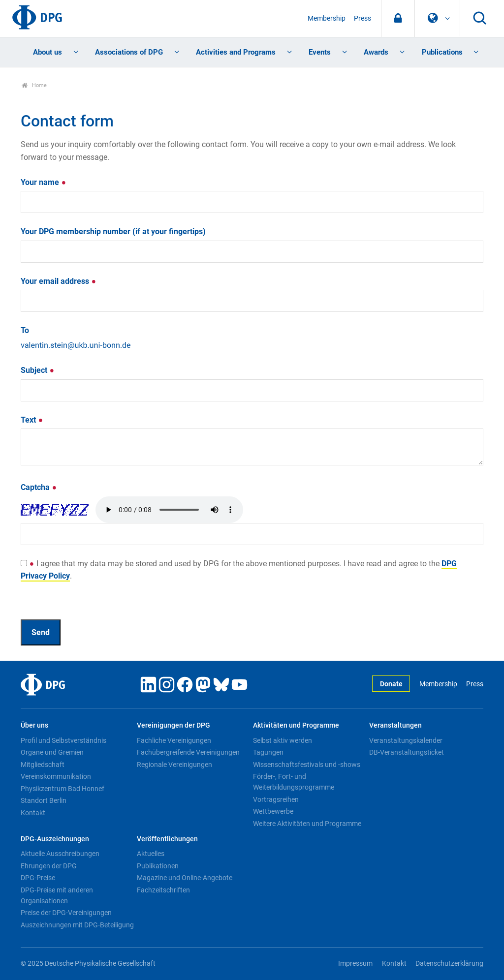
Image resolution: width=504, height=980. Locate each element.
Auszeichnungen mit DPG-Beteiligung (77, 925)
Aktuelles (151, 854)
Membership (327, 18)
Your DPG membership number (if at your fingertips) (113, 231)
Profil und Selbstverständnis (63, 740)
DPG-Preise (38, 878)
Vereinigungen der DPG (173, 725)
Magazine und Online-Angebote (185, 878)
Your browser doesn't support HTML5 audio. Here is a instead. (169, 510)
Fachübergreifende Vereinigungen (188, 752)
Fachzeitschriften (163, 890)
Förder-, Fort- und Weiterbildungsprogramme (294, 782)
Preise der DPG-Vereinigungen (66, 913)
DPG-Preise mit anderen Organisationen (57, 895)
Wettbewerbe (273, 811)
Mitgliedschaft (43, 765)
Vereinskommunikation (56, 776)
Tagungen (268, 752)
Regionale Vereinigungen (174, 765)
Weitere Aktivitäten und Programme (307, 824)
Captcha (39, 487)
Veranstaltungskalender (406, 740)
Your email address (59, 281)
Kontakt (33, 813)
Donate (391, 684)
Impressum (355, 964)
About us (47, 52)
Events (320, 52)
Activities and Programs (236, 52)
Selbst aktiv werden (283, 740)
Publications (442, 52)
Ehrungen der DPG (49, 866)
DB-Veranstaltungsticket (407, 752)
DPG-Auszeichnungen (55, 839)
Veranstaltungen (395, 725)
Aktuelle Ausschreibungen (60, 854)
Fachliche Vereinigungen (174, 740)
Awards (376, 52)
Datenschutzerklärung (449, 964)
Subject (38, 370)
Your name (44, 182)
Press (362, 18)
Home (34, 85)
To (25, 330)
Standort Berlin (44, 800)
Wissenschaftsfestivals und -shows (307, 765)
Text (32, 420)
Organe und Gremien (52, 752)
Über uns (34, 725)
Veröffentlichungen (167, 839)
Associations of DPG (129, 52)
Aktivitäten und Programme (296, 725)
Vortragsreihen (276, 799)
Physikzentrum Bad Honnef (63, 789)
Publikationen (158, 866)
